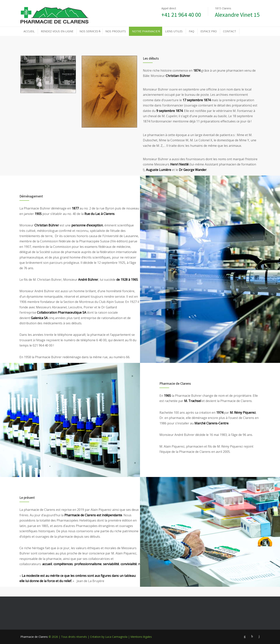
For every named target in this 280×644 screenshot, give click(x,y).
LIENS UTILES (174, 31)
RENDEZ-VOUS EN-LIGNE (57, 31)
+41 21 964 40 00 (181, 15)
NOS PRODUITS (116, 31)
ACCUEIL (29, 31)
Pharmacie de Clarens (34, 637)
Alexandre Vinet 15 (237, 15)
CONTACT (230, 31)
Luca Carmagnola (116, 637)
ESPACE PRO (209, 31)
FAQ (192, 31)
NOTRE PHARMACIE (145, 31)
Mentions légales (141, 637)
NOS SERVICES (89, 31)
